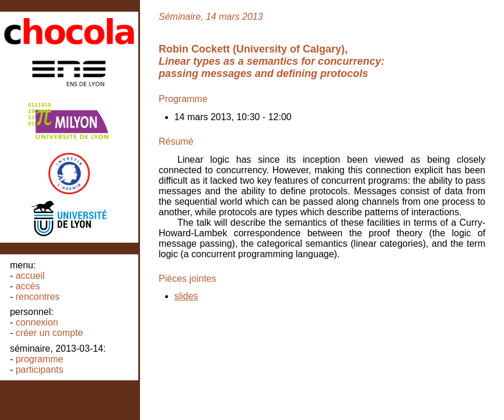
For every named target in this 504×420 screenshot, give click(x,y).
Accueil (30, 276)
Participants (40, 370)
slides (186, 296)
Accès (28, 286)
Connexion (37, 322)
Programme (40, 359)
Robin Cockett (194, 49)
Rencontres (38, 297)
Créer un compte (50, 333)
